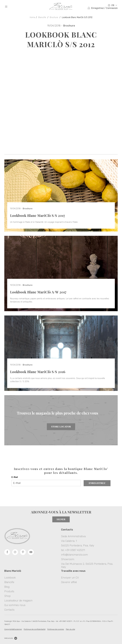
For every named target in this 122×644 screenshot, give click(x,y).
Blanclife (42, 17)
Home (32, 17)
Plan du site (70, 629)
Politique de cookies (56, 629)
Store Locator (61, 427)
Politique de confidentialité (35, 629)
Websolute (11, 638)
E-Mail (15, 477)
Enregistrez (97, 483)
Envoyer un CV (70, 578)
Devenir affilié (69, 582)
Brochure (54, 17)
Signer (61, 519)
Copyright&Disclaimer (13, 629)
